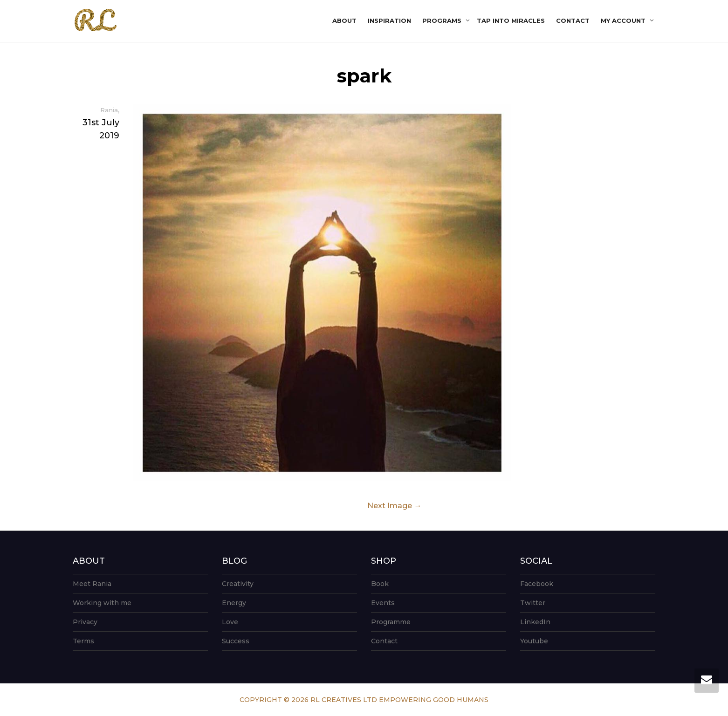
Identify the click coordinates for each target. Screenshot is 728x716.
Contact (573, 20)
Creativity (238, 584)
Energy (234, 603)
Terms (83, 641)
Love (230, 622)
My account (624, 20)
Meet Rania (92, 584)
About (344, 20)
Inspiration (389, 20)
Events (383, 603)
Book (380, 584)
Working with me (102, 603)
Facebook (537, 584)
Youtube (534, 641)
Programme (391, 622)
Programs (443, 20)
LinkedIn (535, 622)
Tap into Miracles (511, 20)
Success (236, 641)
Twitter (533, 603)
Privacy (85, 622)
